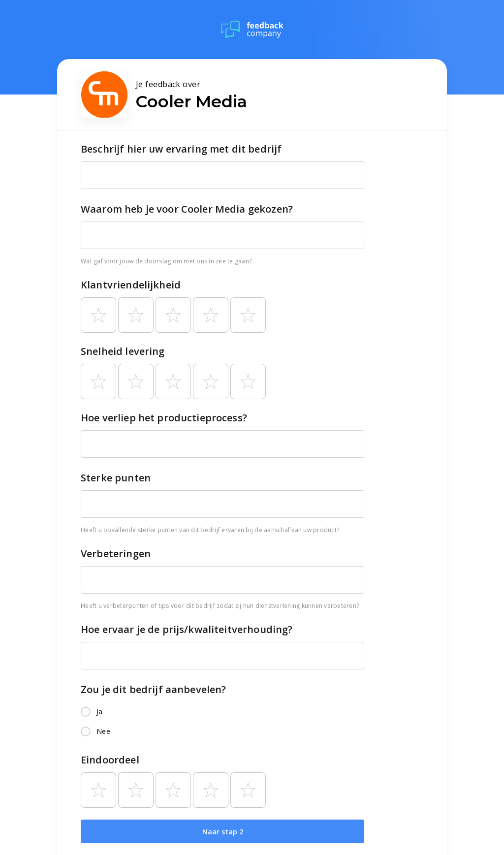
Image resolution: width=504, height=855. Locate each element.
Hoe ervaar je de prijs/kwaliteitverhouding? (187, 629)
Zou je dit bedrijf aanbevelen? (154, 689)
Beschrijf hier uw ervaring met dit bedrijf (181, 149)
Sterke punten (116, 478)
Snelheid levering (123, 351)
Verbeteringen (116, 554)
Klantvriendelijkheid (131, 285)
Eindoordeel (110, 760)
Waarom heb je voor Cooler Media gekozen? (187, 209)
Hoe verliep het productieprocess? (164, 418)
